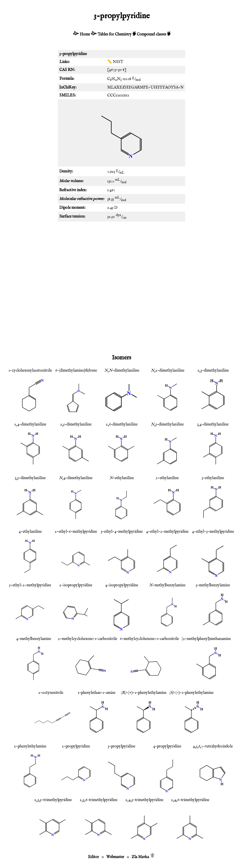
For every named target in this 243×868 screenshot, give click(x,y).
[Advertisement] (122, 270)
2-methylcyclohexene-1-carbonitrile (87, 639)
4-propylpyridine (167, 746)
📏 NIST (115, 62)
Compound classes (151, 34)
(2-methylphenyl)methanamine (206, 639)
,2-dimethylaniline (168, 370)
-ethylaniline (122, 478)
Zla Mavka (140, 857)
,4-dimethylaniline (76, 478)
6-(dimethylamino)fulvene (76, 370)
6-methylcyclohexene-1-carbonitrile (149, 639)
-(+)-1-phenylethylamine (144, 693)
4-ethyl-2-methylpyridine (167, 532)
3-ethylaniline (213, 478)
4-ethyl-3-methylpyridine (213, 532)
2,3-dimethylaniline (213, 370)
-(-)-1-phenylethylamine (191, 693)
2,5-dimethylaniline (76, 424)
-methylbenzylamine (167, 585)
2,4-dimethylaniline (30, 424)
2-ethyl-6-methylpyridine (76, 532)
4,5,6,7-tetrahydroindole (213, 746)
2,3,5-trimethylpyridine (53, 800)
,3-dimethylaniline (167, 424)
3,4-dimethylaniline (213, 424)
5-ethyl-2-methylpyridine (30, 585)
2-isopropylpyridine (76, 585)
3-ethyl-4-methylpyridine (122, 532)
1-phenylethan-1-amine (97, 693)
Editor (93, 857)
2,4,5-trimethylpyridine (144, 800)
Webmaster (115, 857)
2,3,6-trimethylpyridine (99, 800)
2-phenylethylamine (30, 746)
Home (85, 34)
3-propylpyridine (122, 746)
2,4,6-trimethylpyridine (190, 800)
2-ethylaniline (167, 478)
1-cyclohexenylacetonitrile (30, 370)
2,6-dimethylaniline (122, 424)
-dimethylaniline (122, 370)
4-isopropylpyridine (122, 585)
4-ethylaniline (30, 532)
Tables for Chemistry (115, 34)
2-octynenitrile (51, 693)
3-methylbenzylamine (213, 585)
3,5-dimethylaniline (30, 478)
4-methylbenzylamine (34, 639)
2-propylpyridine (76, 746)
